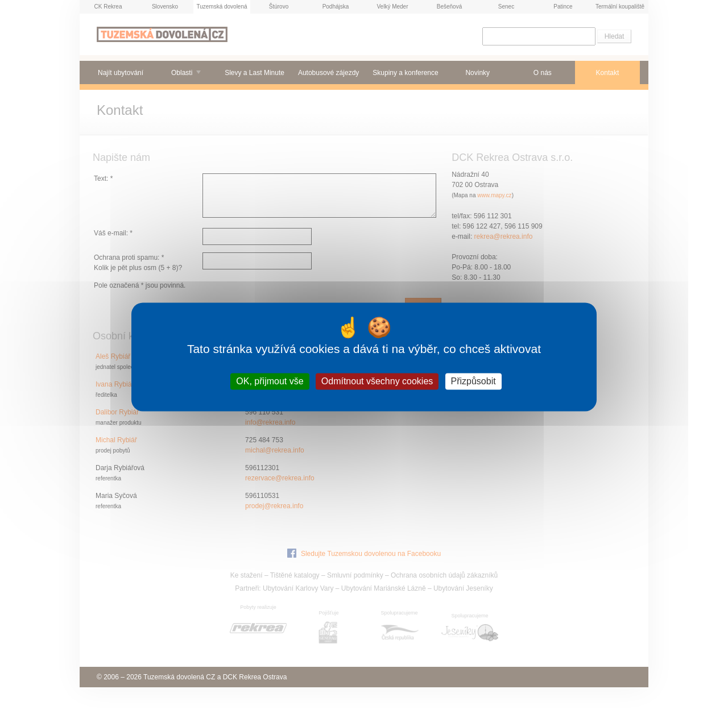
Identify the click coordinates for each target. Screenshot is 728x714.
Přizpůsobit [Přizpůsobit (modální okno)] (473, 381)
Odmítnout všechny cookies (377, 381)
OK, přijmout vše (270, 381)
